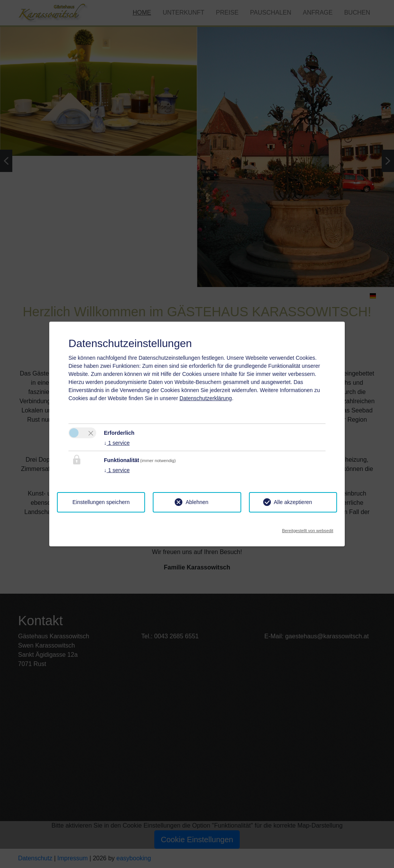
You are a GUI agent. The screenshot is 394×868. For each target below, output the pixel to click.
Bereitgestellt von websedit (308, 528)
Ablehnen (197, 502)
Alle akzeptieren (293, 502)
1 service (117, 443)
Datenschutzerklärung (205, 398)
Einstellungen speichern (101, 502)
